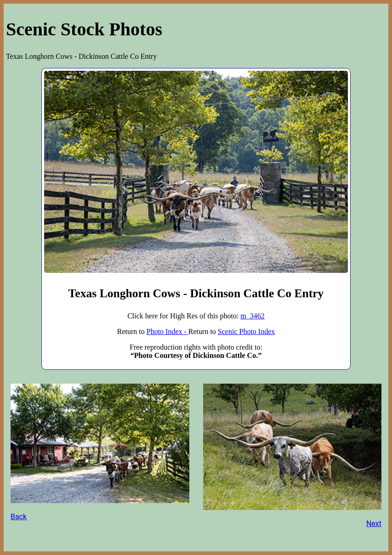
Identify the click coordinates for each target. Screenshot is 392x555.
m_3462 (252, 316)
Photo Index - (168, 331)
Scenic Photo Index (246, 331)
